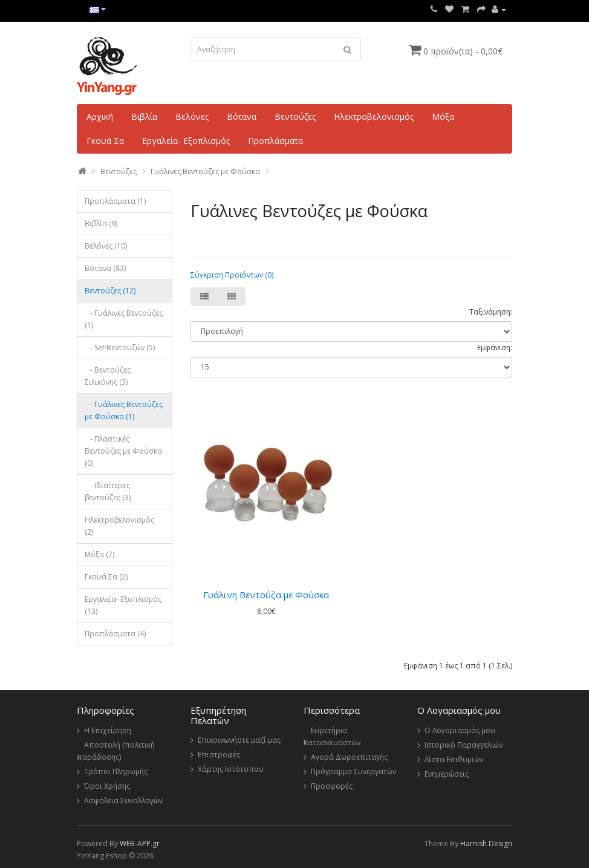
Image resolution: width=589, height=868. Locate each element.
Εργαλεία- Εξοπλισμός (186, 141)
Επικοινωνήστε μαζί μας (239, 740)
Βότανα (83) (105, 268)
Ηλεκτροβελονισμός (374, 116)
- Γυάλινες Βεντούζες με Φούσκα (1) (124, 410)
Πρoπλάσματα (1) (115, 201)
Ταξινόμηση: (491, 312)
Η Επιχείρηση (108, 730)
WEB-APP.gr (140, 844)
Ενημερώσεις (447, 774)
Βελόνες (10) (106, 246)
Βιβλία (144, 116)
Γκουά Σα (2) (106, 577)
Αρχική (100, 116)
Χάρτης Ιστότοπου (231, 769)
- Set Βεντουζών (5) (120, 348)
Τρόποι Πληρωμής (116, 772)
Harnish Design (486, 844)
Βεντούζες (295, 116)
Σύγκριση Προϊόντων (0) (232, 275)
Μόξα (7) (99, 554)
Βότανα (242, 116)
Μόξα (443, 116)
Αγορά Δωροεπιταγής (349, 757)
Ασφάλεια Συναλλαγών (123, 801)
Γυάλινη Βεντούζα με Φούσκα (266, 595)
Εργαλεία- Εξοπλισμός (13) (123, 605)
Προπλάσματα (275, 141)
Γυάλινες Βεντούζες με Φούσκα (205, 171)
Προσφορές (332, 786)
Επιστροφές (219, 755)
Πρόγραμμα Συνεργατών (353, 772)
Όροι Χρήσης (107, 786)
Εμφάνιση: (495, 348)
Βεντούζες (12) (110, 291)
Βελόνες (192, 116)
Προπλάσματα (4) (115, 634)
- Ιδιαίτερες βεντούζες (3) (108, 491)
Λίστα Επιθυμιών (454, 759)
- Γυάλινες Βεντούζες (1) (124, 319)
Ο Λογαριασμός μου (460, 730)
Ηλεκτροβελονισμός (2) (119, 526)
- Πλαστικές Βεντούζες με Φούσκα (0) (123, 451)
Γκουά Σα (105, 141)
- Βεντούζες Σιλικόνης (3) (108, 376)
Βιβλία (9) (101, 224)
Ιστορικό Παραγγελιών (464, 745)
